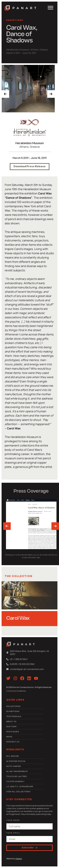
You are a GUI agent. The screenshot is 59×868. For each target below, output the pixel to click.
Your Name (13, 820)
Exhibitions (15, 20)
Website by (14, 859)
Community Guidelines (16, 691)
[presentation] (5, 94)
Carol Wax (18, 618)
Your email (13, 833)
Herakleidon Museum (30, 143)
